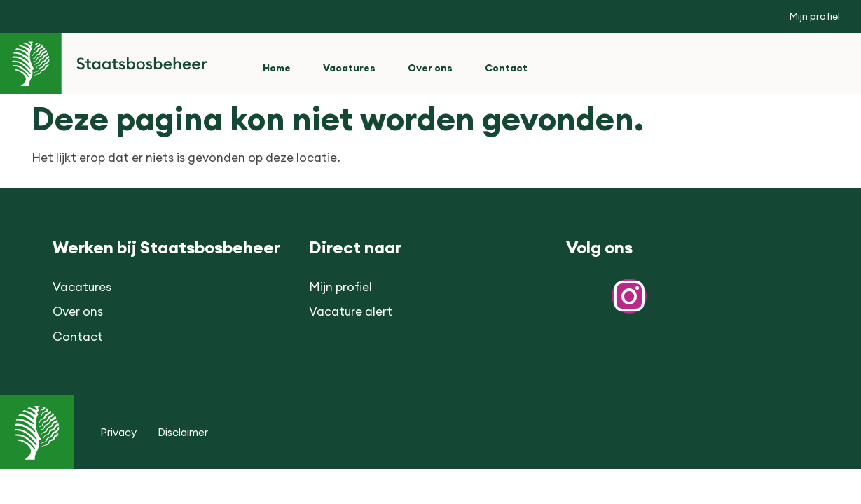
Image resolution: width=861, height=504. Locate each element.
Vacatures (349, 68)
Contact (506, 68)
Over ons (430, 68)
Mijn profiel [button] (814, 16)
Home (277, 68)
